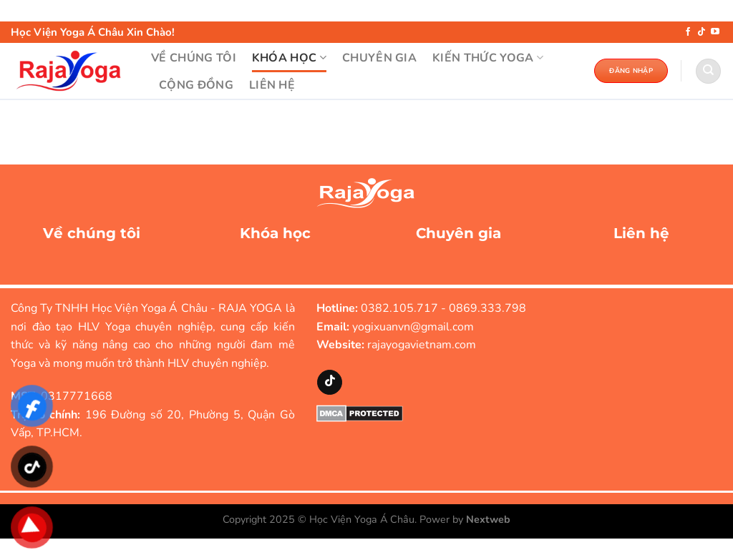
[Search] (708, 71)
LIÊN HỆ (272, 85)
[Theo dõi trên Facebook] (688, 32)
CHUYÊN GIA (379, 58)
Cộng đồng (196, 85)
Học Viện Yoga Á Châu (362, 519)
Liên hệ (641, 233)
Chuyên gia (458, 233)
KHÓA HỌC (289, 58)
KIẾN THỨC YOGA (488, 58)
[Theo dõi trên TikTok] (702, 32)
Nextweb (488, 519)
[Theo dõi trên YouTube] (715, 32)
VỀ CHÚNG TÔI (194, 58)
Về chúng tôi (92, 233)
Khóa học (275, 233)
